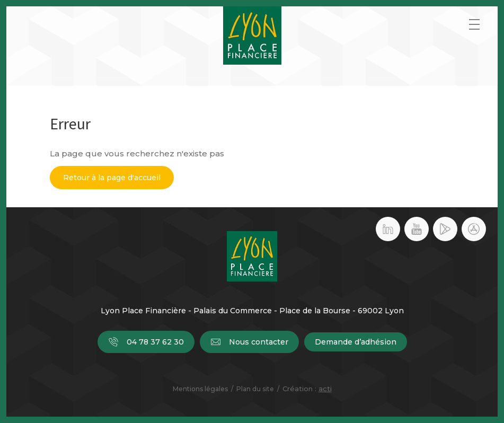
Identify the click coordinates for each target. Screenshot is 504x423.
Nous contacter (249, 342)
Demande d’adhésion (356, 342)
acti (325, 389)
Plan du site (255, 389)
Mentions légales (200, 389)
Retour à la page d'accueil (112, 178)
